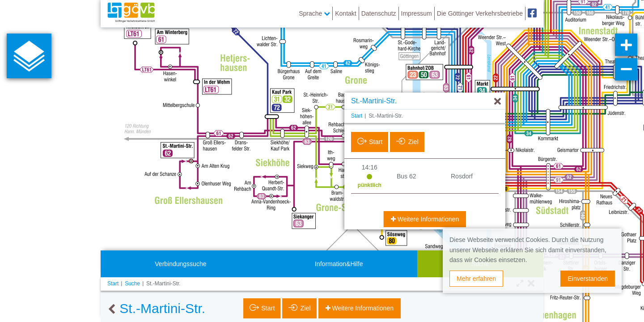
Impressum (417, 13)
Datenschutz (379, 13)
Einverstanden (588, 279)
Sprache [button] (314, 13)
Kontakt (345, 13)
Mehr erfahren (476, 279)
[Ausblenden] (498, 102)
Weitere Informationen (427, 219)
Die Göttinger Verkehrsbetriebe (480, 13)
